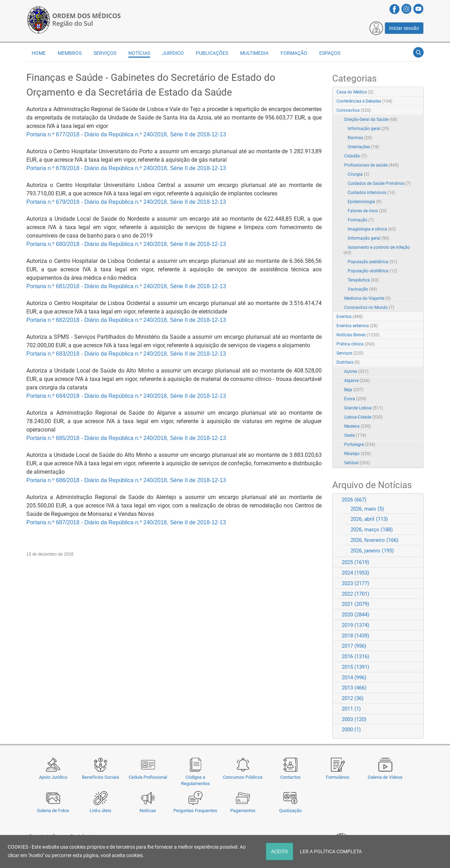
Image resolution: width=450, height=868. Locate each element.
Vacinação (362, 289)
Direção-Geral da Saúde (371, 119)
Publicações (212, 53)
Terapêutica (363, 280)
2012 (353, 698)
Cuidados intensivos (371, 193)
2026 (354, 500)
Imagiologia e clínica (372, 229)
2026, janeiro (372, 551)
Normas (360, 138)
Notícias (148, 811)
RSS (419, 92)
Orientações (363, 147)
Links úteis (101, 811)
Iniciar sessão (404, 28)
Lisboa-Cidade (363, 417)
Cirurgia (358, 174)
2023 (355, 583)
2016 (355, 656)
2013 (354, 688)
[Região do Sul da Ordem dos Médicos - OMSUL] (74, 19)
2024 (355, 573)
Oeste (355, 435)
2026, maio (367, 509)
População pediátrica (372, 262)
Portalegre (360, 445)
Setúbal (357, 463)
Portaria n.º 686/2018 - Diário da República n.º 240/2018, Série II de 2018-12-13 (126, 480)
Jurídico (173, 53)
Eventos (350, 317)
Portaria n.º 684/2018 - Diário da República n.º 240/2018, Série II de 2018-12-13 (126, 396)
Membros (70, 53)
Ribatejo (358, 454)
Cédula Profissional (148, 777)
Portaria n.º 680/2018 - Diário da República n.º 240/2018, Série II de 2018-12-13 (126, 244)
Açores (356, 371)
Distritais (348, 362)
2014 (354, 678)
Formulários (338, 777)
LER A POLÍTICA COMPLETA (331, 851)
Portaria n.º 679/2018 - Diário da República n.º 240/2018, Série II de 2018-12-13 (126, 202)
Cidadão (355, 156)
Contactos (290, 777)
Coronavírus (354, 110)
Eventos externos (357, 326)
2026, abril (369, 519)
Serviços (105, 53)
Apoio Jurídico (53, 777)
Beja (354, 390)
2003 (354, 719)
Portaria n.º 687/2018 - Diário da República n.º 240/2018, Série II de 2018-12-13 (126, 522)
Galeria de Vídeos (385, 777)
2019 (355, 625)
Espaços (330, 53)
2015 (355, 667)
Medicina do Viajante (367, 298)
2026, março (372, 530)
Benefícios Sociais (101, 777)
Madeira (358, 426)
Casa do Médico (355, 92)
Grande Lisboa (364, 408)
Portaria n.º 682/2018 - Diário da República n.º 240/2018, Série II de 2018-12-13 (126, 320)
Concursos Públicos (243, 777)
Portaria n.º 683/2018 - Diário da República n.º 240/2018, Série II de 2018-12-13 (126, 354)
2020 (355, 615)
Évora (355, 399)
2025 (355, 562)
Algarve (357, 381)
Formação (294, 53)
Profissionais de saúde (371, 165)
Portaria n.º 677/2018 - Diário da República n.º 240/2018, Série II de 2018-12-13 (126, 134)
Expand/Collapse (411, 111)
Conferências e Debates (364, 101)
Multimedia (254, 53)
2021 (355, 604)
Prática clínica (356, 344)
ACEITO (279, 851)
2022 (355, 594)
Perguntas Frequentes (195, 811)
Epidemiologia (365, 202)
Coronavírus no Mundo (369, 307)
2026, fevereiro (374, 540)
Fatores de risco (367, 211)
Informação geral (368, 129)
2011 (351, 709)
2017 (354, 646)
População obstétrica (372, 271)
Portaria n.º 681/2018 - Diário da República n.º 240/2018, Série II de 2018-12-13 (126, 286)
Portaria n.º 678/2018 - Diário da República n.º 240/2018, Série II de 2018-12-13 (126, 168)
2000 (351, 730)
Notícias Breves (358, 335)
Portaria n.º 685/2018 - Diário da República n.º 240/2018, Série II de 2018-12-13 (126, 438)
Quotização (290, 811)
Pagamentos (243, 811)
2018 (355, 636)
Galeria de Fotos (53, 811)
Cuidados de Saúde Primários (379, 183)
